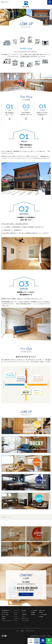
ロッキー (16, 614)
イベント (24, 612)
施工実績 (24, 610)
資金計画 (4, 616)
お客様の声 (24, 614)
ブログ (23, 616)
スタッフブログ (25, 620)
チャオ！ (16, 612)
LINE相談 (41, 616)
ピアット (16, 620)
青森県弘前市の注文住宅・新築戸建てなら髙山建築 (42, 636)
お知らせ (22, 631)
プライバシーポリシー (31, 631)
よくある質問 (34, 610)
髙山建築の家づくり (6, 610)
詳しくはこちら (26, 594)
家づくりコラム (25, 618)
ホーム (17, 631)
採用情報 (33, 614)
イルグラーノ (17, 618)
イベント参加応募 (43, 614)
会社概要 (33, 612)
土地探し (4, 618)
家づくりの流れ (5, 614)
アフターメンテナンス (7, 620)
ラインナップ (17, 610)
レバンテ (16, 616)
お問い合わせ (42, 610)
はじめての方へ (5, 612)
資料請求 (41, 612)
